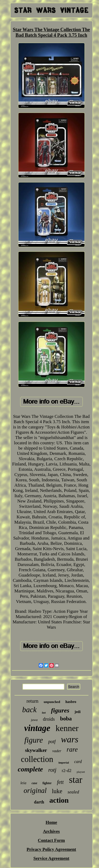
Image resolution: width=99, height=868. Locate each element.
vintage (37, 728)
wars (70, 739)
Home (51, 822)
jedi (77, 712)
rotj (52, 770)
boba (66, 719)
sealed (73, 792)
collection (37, 759)
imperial (64, 762)
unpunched (52, 702)
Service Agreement (51, 858)
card (78, 762)
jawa (34, 720)
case (34, 783)
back (29, 710)
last (44, 713)
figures (60, 710)
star (76, 780)
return (32, 701)
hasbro (71, 702)
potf (52, 742)
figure (34, 740)
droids (49, 719)
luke (57, 791)
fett (60, 782)
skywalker (36, 750)
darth (39, 802)
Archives (51, 831)
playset (81, 772)
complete (30, 769)
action (59, 800)
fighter (47, 783)
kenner (67, 728)
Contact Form (51, 840)
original (35, 791)
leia (23, 783)
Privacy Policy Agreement (51, 849)
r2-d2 (67, 771)
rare (72, 749)
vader (57, 751)
